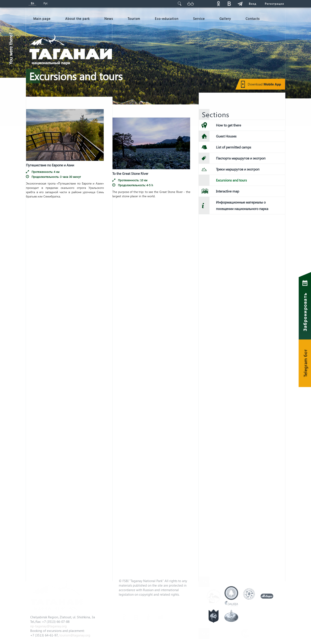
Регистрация (274, 4)
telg (240, 4)
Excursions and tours (231, 180)
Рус (45, 3)
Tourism (134, 19)
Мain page (42, 19)
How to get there (228, 125)
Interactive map (228, 191)
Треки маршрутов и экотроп (238, 169)
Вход (252, 4)
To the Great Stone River (130, 172)
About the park (77, 19)
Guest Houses (226, 136)
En (32, 3)
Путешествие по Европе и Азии (50, 164)
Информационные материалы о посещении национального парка (242, 205)
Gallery (225, 19)
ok (218, 4)
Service (199, 19)
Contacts (253, 19)
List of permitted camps (234, 147)
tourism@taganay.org (75, 635)
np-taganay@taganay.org (48, 626)
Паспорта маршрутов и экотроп (241, 158)
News (109, 19)
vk (229, 4)
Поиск (179, 4)
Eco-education (167, 19)
